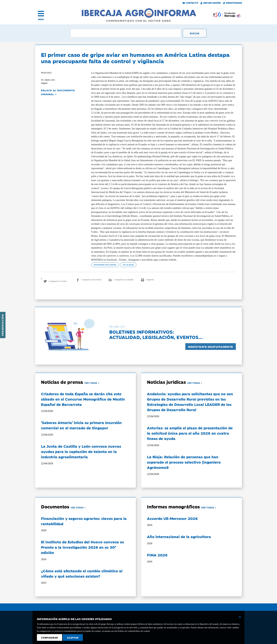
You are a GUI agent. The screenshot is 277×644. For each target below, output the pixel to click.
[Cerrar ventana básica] (240, 617)
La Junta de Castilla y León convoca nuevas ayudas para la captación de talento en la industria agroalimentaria (81, 451)
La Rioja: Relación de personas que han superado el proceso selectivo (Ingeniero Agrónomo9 (184, 462)
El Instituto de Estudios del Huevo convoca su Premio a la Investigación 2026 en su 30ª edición (82, 547)
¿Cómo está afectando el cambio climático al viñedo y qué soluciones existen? (82, 573)
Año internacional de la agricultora (179, 536)
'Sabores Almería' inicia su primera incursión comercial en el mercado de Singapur (81, 425)
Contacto (190, 3)
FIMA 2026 (157, 555)
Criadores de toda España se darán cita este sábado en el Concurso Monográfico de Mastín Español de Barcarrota (83, 399)
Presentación (2, 325)
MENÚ (41, 19)
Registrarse (232, 3)
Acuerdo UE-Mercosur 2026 (172, 518)
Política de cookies (142, 631)
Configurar (50, 637)
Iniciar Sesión (211, 3)
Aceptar (73, 637)
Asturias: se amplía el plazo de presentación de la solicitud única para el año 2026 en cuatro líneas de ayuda (190, 433)
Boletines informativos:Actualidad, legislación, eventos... (156, 334)
